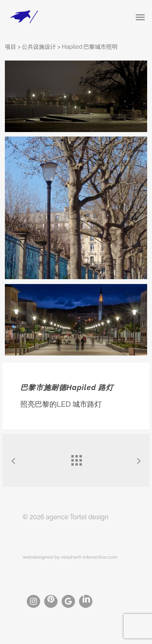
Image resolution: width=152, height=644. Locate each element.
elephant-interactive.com (89, 557)
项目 (11, 47)
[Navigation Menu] (140, 17)
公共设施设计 (39, 47)
